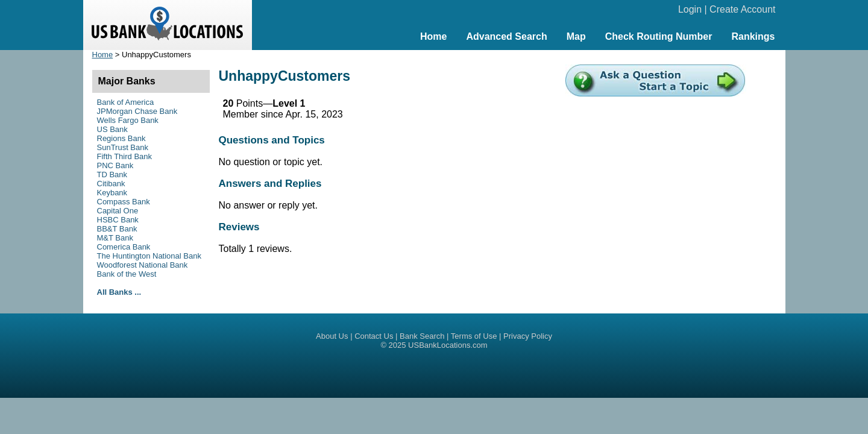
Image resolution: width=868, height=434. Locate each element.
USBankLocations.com (448, 345)
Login (690, 9)
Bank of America (126, 102)
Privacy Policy (528, 336)
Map (576, 36)
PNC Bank (115, 165)
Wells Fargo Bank (128, 120)
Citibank (111, 184)
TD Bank (112, 175)
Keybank (112, 193)
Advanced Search (506, 36)
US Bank (112, 129)
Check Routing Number (659, 36)
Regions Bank (121, 138)
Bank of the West (127, 274)
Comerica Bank (124, 247)
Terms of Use (474, 336)
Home (433, 36)
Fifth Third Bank (125, 156)
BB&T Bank (117, 229)
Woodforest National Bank (143, 265)
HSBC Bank (118, 220)
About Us (332, 336)
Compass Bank (124, 202)
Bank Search (422, 336)
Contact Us (374, 336)
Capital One (118, 211)
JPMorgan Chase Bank (137, 111)
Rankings (753, 36)
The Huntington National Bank (149, 256)
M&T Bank (115, 238)
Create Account (742, 9)
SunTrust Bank (123, 147)
